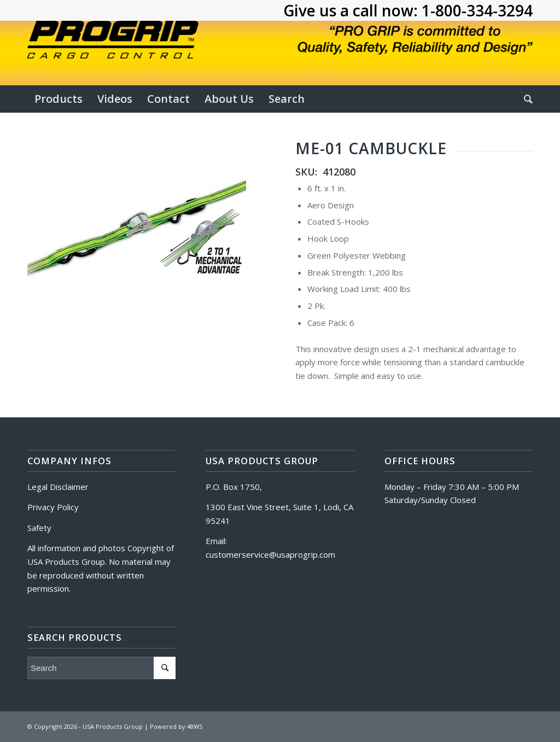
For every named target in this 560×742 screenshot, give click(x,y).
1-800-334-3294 (477, 10)
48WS (195, 726)
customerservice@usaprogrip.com (270, 554)
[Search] (525, 99)
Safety (39, 528)
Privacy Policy (53, 507)
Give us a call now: (352, 10)
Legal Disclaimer (58, 487)
